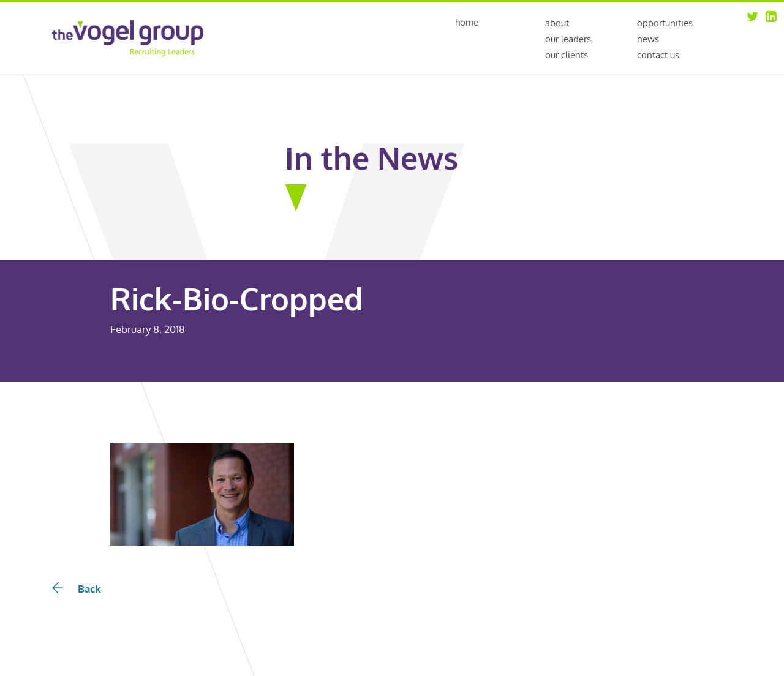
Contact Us (658, 55)
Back (77, 589)
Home (467, 23)
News (648, 39)
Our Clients (567, 55)
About (557, 23)
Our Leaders (568, 39)
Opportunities (665, 23)
